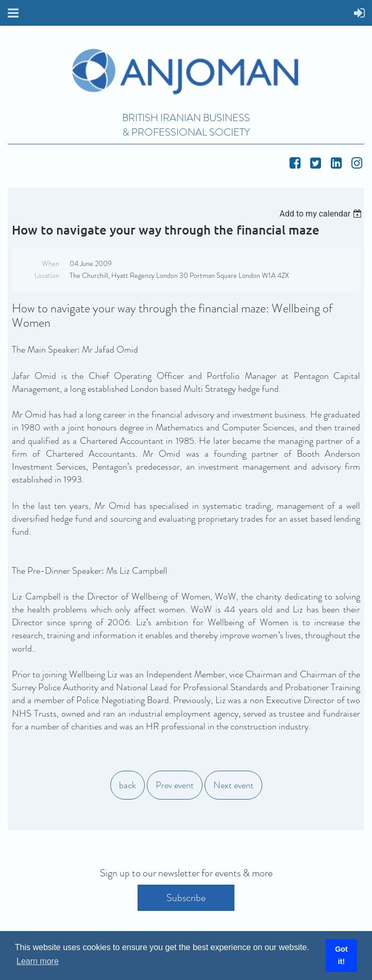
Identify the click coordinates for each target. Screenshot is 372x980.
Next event (233, 785)
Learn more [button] (38, 961)
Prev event (175, 785)
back (128, 785)
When (50, 263)
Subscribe (186, 898)
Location (47, 275)
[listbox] (322, 214)
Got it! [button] (341, 955)
